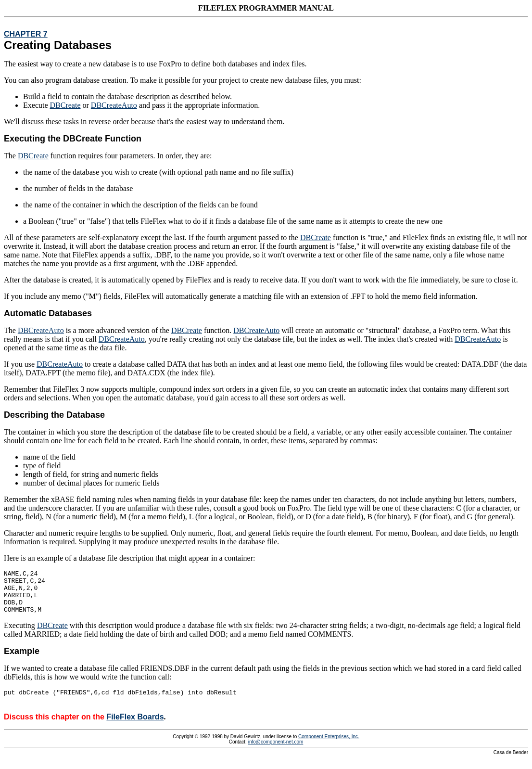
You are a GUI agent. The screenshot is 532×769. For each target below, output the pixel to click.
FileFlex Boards (135, 727)
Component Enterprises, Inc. (329, 747)
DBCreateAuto (114, 105)
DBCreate (65, 105)
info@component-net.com (276, 752)
